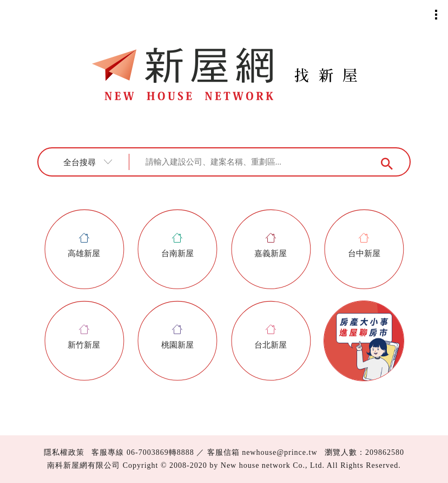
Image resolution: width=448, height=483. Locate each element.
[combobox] (92, 162)
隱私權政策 (64, 452)
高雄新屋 (84, 245)
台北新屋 (271, 337)
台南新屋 (177, 245)
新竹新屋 (84, 337)
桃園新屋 (177, 337)
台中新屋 (364, 245)
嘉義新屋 (271, 245)
